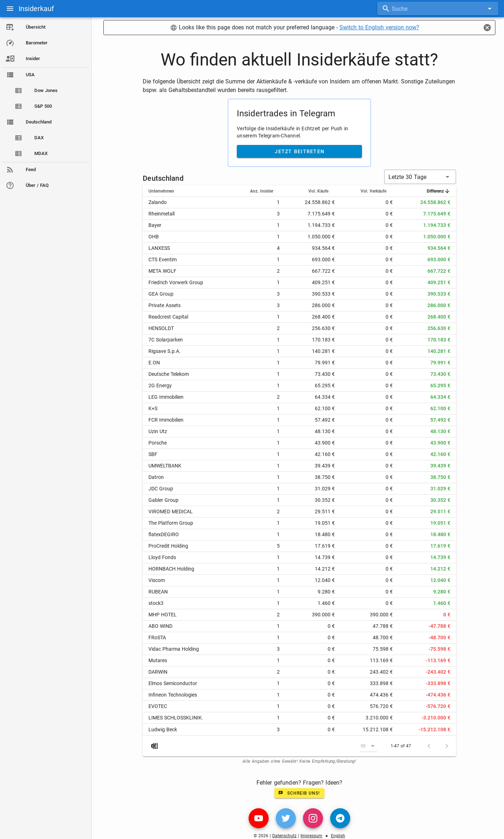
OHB (154, 237)
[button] (420, 177)
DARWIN (158, 672)
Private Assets (165, 305)
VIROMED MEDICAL (171, 511)
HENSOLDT (161, 328)
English (338, 836)
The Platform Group (171, 523)
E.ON (154, 363)
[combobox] (438, 9)
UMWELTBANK (165, 466)
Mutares (158, 660)
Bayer (155, 225)
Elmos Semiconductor (173, 683)
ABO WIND (160, 626)
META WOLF (162, 271)
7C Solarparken (166, 340)
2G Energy (160, 385)
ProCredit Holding (168, 546)
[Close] (487, 28)
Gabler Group (163, 500)
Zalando (158, 202)
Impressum (311, 836)
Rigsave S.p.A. (165, 351)
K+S (153, 408)
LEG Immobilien (166, 397)
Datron (156, 477)
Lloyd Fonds (162, 557)
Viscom (157, 580)
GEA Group (161, 294)
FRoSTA (157, 637)
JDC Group (161, 489)
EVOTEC (158, 706)
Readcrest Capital (168, 317)
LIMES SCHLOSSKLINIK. (176, 718)
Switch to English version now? (379, 27)
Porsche (158, 443)
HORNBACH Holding (171, 569)
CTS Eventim (163, 260)
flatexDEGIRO (164, 534)
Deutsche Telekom (169, 374)
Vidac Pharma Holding (174, 649)
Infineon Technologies (173, 695)
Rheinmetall (162, 214)
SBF (153, 454)
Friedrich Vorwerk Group (176, 282)
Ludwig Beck (163, 729)
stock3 (156, 603)
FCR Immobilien (166, 420)
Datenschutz (284, 836)
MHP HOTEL (163, 615)
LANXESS (159, 248)
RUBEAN (158, 592)
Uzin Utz (158, 431)
